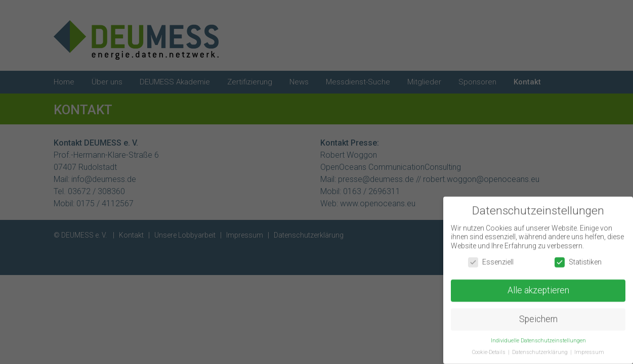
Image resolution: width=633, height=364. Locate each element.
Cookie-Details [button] (490, 354)
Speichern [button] (538, 322)
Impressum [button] (589, 354)
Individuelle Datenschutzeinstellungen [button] (538, 343)
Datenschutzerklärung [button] (541, 354)
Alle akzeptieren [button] (538, 293)
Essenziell (491, 264)
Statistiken (578, 264)
